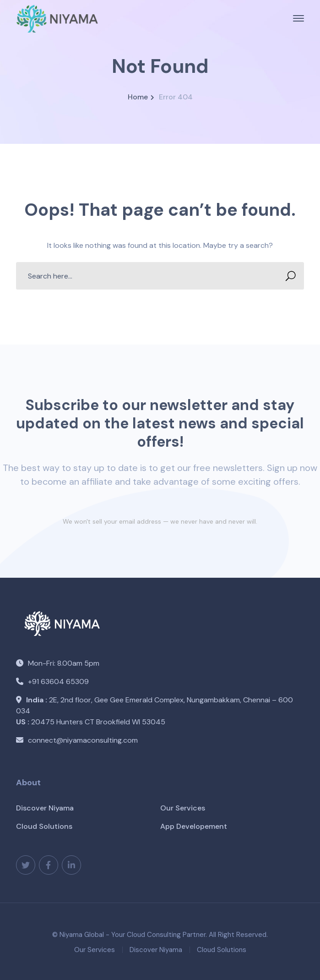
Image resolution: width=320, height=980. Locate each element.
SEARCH (288, 276)
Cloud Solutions (44, 826)
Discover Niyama (45, 808)
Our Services (183, 808)
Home (138, 97)
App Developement (194, 826)
